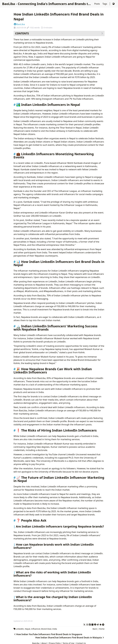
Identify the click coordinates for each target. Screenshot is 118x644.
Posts (97, 4)
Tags (105, 4)
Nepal (27, 629)
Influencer (36, 629)
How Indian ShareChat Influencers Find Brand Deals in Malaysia (70, 638)
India (55, 629)
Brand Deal (46, 629)
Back (95, 629)
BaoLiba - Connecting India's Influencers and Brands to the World (54, 4)
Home (102, 629)
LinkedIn (20, 629)
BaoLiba (19, 24)
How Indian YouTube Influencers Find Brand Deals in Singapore (48, 634)
